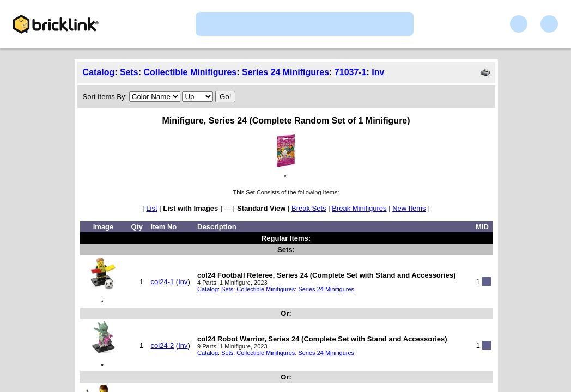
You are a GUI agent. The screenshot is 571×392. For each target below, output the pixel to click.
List (151, 208)
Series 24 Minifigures (285, 72)
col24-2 (163, 345)
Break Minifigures (359, 208)
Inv (378, 72)
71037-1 (351, 72)
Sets (129, 72)
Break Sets (309, 208)
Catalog (99, 72)
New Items (409, 208)
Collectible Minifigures (190, 72)
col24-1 (163, 282)
